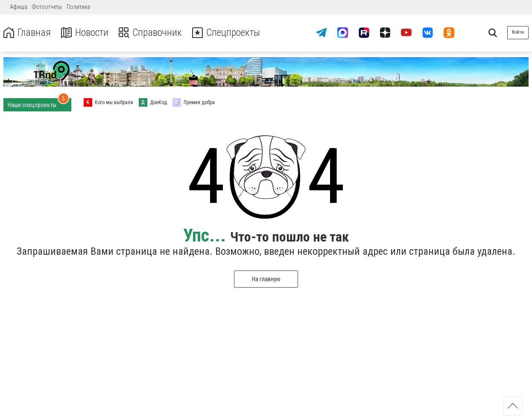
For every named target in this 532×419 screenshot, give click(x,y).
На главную (266, 279)
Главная (27, 33)
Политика (78, 7)
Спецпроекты (228, 33)
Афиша (19, 7)
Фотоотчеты (47, 7)
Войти (518, 32)
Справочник (151, 33)
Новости (85, 33)
